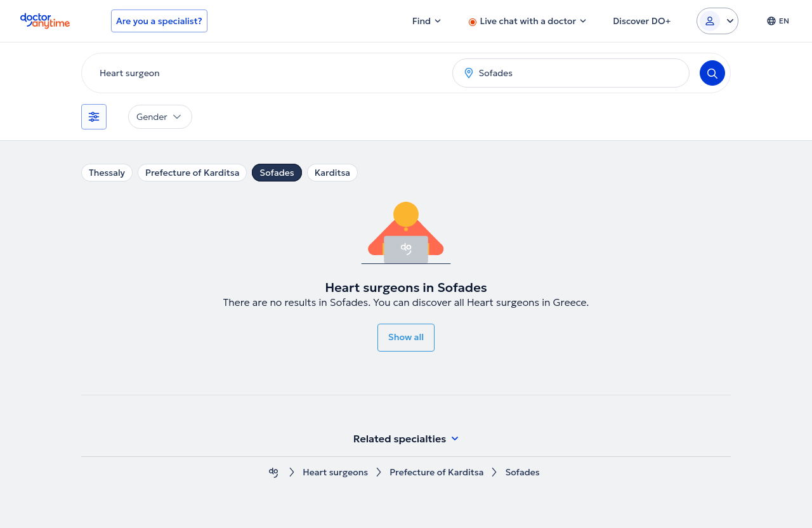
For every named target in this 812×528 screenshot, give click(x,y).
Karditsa (332, 173)
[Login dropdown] (717, 21)
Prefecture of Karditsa (192, 173)
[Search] (712, 73)
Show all (406, 337)
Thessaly (107, 173)
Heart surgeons (335, 472)
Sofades (277, 173)
